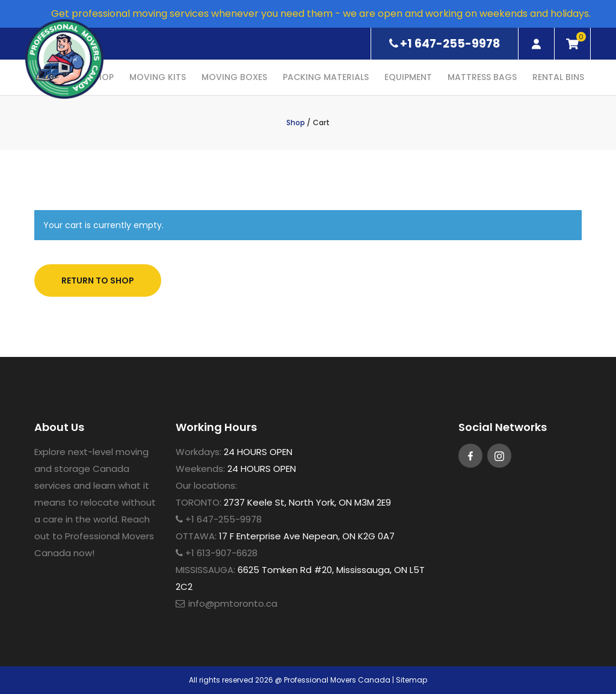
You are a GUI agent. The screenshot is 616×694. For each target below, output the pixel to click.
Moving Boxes (234, 77)
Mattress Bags (482, 77)
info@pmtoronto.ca (233, 603)
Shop (296, 122)
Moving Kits (158, 77)
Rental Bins (558, 77)
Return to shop (98, 280)
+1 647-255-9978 (445, 44)
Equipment (408, 77)
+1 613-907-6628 (217, 553)
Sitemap (411, 680)
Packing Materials (326, 77)
